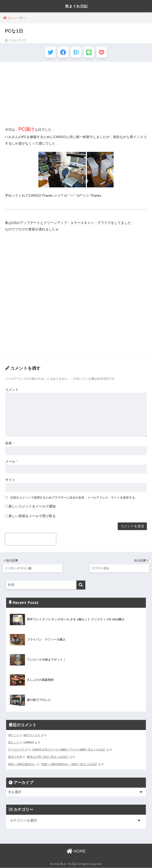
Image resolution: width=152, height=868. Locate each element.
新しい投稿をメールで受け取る (32, 517)
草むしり (14, 736)
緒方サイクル (32, 736)
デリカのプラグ (18, 750)
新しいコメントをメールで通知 (32, 507)
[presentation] (30, 540)
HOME (76, 851)
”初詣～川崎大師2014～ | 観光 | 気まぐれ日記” (69, 764)
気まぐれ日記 (76, 6)
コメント (12, 390)
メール (11, 462)
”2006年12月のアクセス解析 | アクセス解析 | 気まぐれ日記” (69, 750)
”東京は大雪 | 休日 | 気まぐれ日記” (48, 757)
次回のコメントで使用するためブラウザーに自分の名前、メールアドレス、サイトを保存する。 (74, 498)
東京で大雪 (15, 757)
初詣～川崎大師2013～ (22, 764)
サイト (10, 481)
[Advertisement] (76, 94)
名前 (10, 444)
